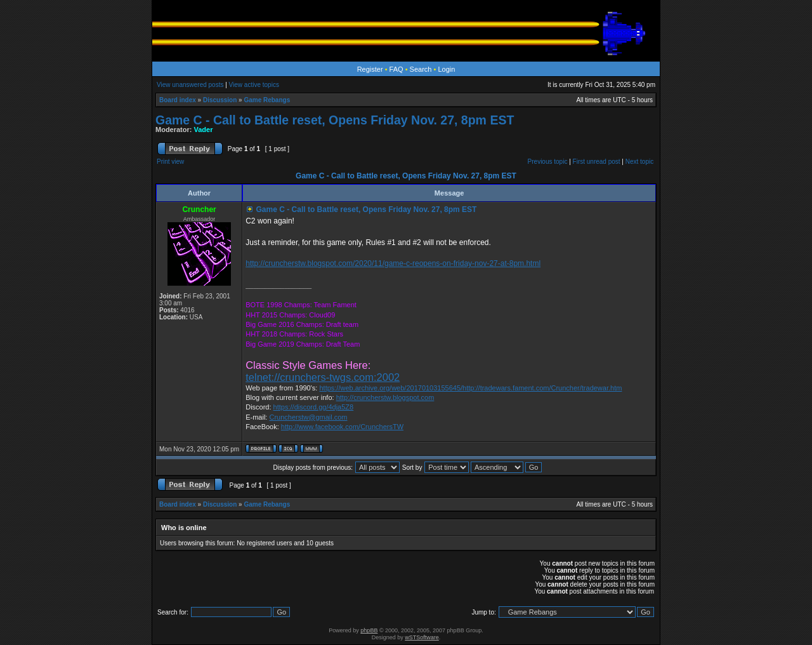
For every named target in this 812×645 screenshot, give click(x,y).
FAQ (396, 69)
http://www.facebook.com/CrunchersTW (342, 427)
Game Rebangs (267, 100)
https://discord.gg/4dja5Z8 (314, 407)
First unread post (597, 162)
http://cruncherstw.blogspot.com (385, 397)
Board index (178, 100)
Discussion (220, 100)
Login (446, 69)
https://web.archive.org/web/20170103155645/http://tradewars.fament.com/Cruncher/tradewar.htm (470, 388)
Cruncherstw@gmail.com (308, 417)
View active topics (254, 85)
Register (370, 69)
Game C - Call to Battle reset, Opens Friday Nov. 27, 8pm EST (335, 120)
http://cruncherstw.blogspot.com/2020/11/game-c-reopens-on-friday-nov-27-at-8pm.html (393, 263)
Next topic (639, 162)
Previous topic (548, 162)
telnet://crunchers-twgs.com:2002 (323, 377)
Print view (170, 162)
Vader (204, 130)
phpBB (369, 630)
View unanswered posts (190, 85)
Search (421, 69)
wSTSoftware (422, 637)
